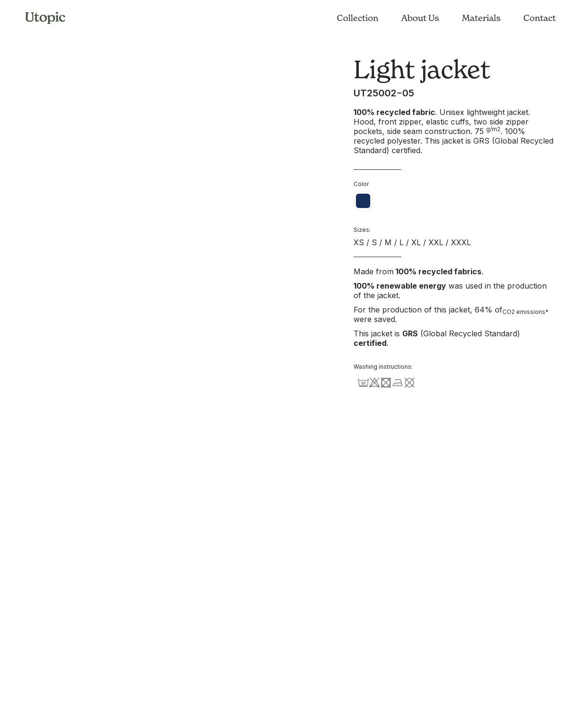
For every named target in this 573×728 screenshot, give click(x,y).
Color (361, 184)
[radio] (363, 201)
